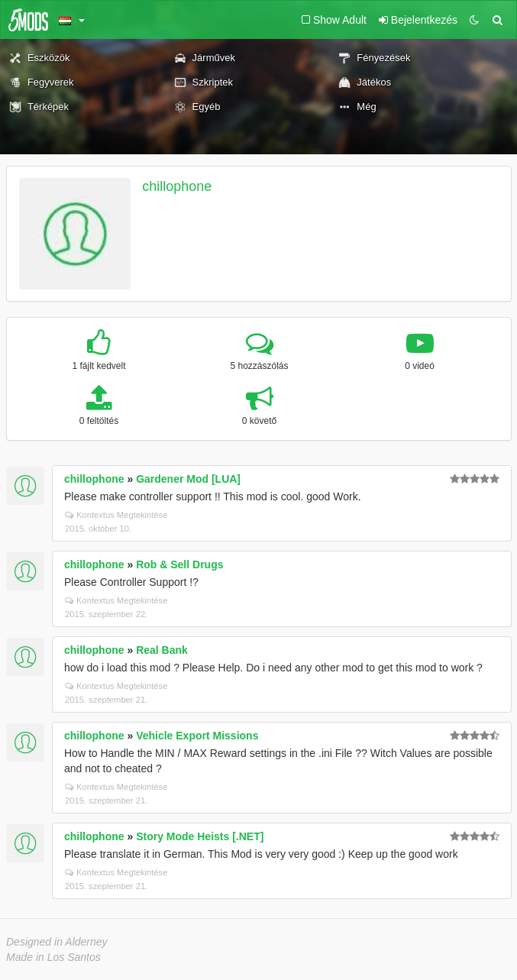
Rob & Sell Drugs (179, 564)
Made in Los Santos (53, 957)
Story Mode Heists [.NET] (200, 836)
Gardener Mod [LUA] (188, 479)
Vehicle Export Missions (197, 736)
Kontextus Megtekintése (116, 515)
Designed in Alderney (57, 942)
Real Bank (162, 650)
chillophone (177, 186)
